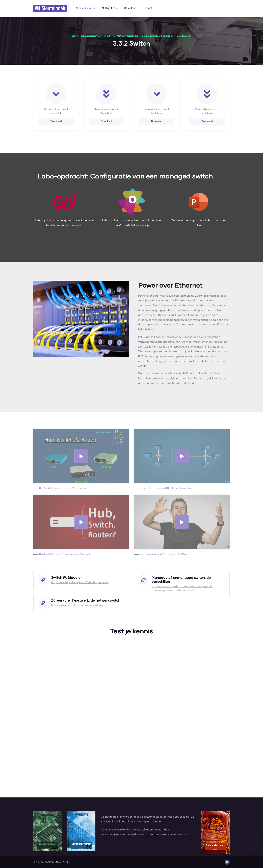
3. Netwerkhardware (126, 36)
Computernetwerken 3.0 (96, 36)
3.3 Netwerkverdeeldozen (158, 36)
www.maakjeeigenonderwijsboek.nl (122, 834)
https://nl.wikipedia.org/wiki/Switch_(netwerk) (80, 582)
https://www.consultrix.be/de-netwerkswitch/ (79, 605)
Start (75, 36)
